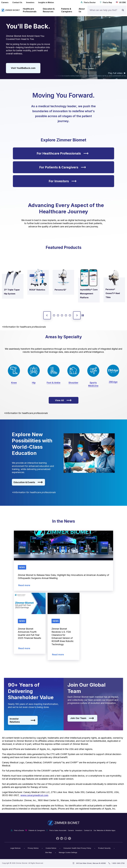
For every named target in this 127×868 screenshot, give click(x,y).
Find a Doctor (88, 2)
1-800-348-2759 (118, 863)
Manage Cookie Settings (68, 852)
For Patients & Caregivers (63, 167)
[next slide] (77, 315)
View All (63, 400)
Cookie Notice (51, 848)
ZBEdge (113, 382)
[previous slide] (47, 315)
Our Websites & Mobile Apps (104, 830)
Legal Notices (15, 848)
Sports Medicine (93, 384)
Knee (14, 383)
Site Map (49, 852)
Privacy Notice (33, 848)
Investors (30, 2)
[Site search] (124, 10)
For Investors (63, 181)
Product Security (104, 848)
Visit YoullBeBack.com (23, 68)
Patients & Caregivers (37, 830)
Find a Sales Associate (58, 830)
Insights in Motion (46, 2)
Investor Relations (22, 720)
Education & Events (28, 482)
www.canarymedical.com (34, 795)
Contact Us (17, 2)
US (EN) (121, 2)
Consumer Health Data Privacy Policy (77, 848)
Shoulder (73, 383)
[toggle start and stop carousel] (83, 315)
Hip (34, 383)
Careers (5, 2)
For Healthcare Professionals (63, 153)
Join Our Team (82, 718)
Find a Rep (106, 2)
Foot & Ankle (54, 383)
